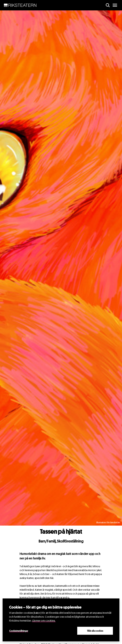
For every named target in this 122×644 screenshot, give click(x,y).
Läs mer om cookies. (44, 621)
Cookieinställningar (19, 631)
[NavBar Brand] (20, 5)
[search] (108, 5)
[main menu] (115, 5)
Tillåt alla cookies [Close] (95, 631)
